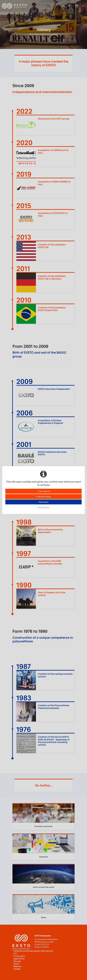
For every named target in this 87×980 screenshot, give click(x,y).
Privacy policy (43, 507)
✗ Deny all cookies (43, 497)
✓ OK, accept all (43, 491)
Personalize (43, 502)
